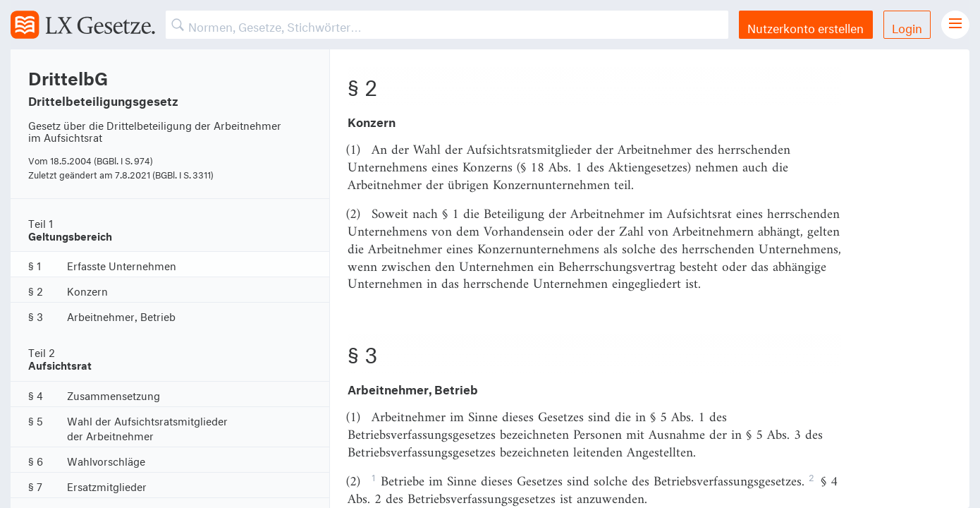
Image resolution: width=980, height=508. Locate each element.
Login (907, 26)
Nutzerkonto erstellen (806, 26)
